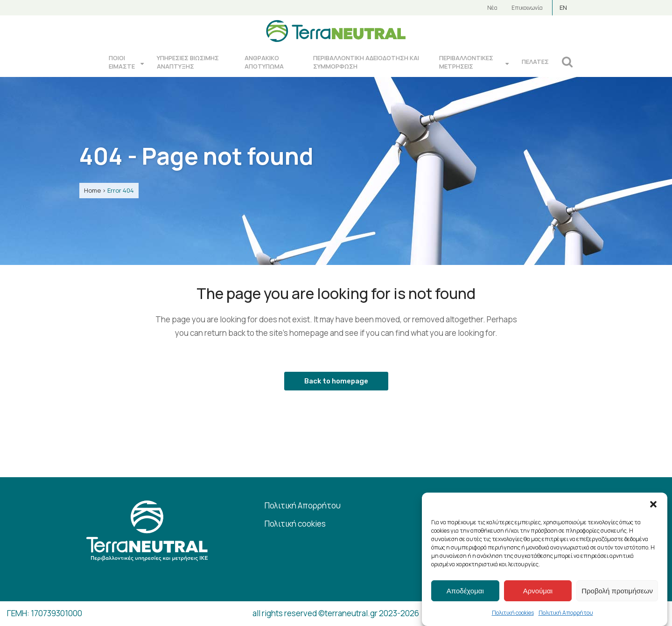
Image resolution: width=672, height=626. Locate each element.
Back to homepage (336, 381)
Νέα (492, 8)
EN (563, 7)
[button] (653, 504)
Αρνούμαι (538, 591)
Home (92, 190)
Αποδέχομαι (465, 591)
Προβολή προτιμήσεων (617, 591)
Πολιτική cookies (513, 613)
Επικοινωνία (527, 8)
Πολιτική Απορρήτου (566, 613)
